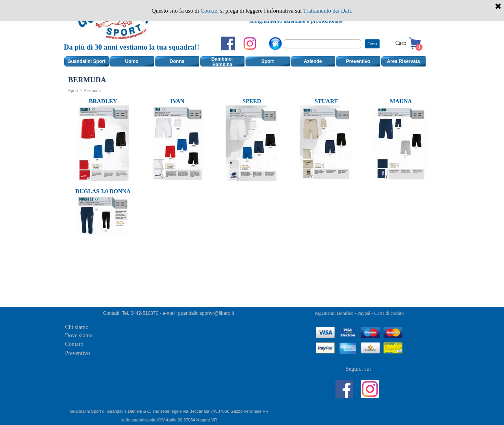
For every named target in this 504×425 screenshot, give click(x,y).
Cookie (209, 11)
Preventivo (358, 61)
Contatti (74, 344)
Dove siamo (79, 335)
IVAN (178, 101)
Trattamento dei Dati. (328, 11)
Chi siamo (77, 327)
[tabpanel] (133, 52)
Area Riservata (403, 61)
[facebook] (228, 43)
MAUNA (401, 101)
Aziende (313, 61)
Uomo (132, 61)
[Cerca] (322, 44)
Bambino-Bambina (222, 62)
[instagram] (250, 43)
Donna (177, 61)
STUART (326, 101)
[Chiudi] (498, 7)
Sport (268, 61)
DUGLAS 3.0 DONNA (103, 191)
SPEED (252, 101)
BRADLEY (103, 101)
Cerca (372, 44)
